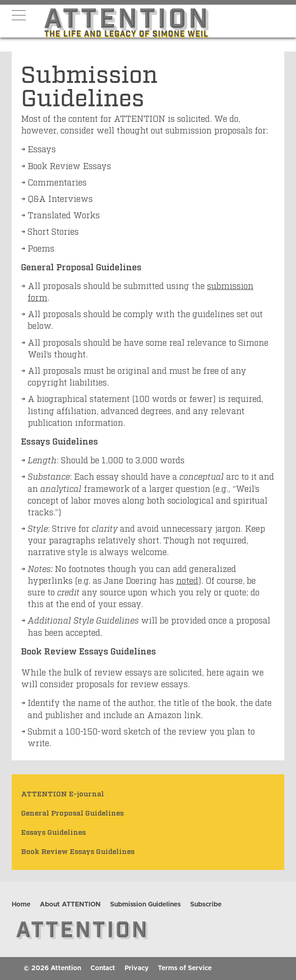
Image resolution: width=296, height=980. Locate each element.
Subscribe (206, 905)
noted (187, 580)
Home (21, 905)
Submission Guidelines (145, 905)
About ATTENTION (70, 905)
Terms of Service (185, 968)
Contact (103, 968)
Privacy (137, 968)
